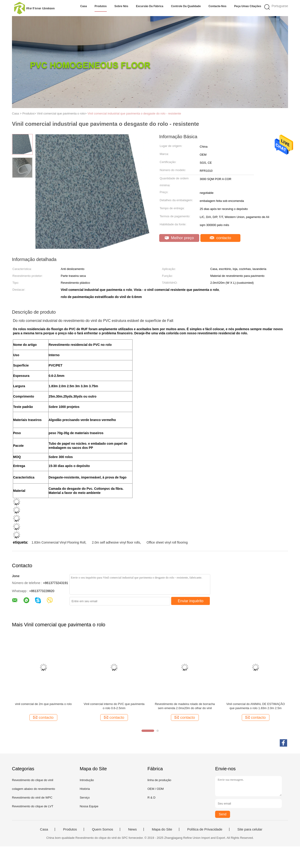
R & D (151, 798)
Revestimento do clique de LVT (33, 806)
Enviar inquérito (191, 601)
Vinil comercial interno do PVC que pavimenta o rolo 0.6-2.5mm (114, 706)
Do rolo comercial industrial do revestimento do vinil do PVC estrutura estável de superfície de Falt (93, 321)
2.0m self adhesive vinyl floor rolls (116, 542)
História (85, 789)
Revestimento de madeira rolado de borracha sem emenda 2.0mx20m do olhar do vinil (185, 706)
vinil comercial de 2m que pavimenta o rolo (43, 704)
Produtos (101, 6)
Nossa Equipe (89, 806)
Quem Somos (103, 829)
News (133, 829)
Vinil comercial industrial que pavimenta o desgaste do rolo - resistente (134, 113)
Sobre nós (121, 6)
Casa (84, 6)
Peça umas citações (248, 6)
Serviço (85, 798)
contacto (221, 238)
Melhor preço (179, 238)
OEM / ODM (156, 789)
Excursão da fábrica (150, 6)
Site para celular (250, 829)
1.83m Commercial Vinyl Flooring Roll (58, 542)
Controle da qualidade (186, 6)
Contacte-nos (217, 6)
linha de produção (159, 780)
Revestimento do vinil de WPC (32, 798)
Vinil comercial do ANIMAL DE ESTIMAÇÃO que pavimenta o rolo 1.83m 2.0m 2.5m (256, 706)
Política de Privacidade (205, 829)
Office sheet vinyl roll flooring (167, 542)
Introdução (87, 780)
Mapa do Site (162, 829)
